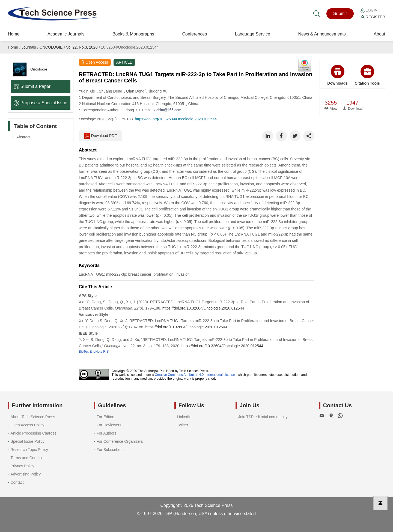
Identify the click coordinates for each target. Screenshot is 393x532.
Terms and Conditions (29, 458)
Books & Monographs (133, 34)
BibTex (84, 352)
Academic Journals (66, 34)
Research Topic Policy (29, 450)
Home (14, 34)
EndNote (96, 352)
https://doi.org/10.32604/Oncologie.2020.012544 (176, 119)
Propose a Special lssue (41, 103)
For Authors (106, 433)
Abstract (23, 137)
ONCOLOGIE (51, 47)
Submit (340, 14)
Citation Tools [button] (367, 75)
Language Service (253, 34)
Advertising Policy (26, 474)
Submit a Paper (32, 86)
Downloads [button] (337, 75)
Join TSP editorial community (263, 417)
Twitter (182, 425)
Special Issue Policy (27, 441)
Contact (17, 482)
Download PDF (101, 136)
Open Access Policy (27, 425)
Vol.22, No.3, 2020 (82, 47)
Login (369, 10)
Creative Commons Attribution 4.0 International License (195, 375)
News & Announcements (322, 34)
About (379, 34)
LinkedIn (184, 417)
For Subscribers (110, 450)
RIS (106, 352)
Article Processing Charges (33, 433)
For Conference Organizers (120, 441)
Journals (29, 47)
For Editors (106, 417)
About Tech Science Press (33, 417)
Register (373, 17)
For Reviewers (109, 425)
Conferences (194, 34)
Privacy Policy (22, 466)
